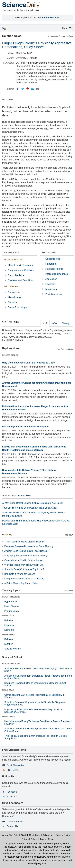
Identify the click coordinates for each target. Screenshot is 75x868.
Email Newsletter (15, 765)
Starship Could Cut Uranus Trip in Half (24, 569)
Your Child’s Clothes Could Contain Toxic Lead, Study (30, 508)
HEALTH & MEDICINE (11, 597)
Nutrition (9, 644)
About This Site (10, 835)
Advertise (48, 835)
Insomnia (9, 625)
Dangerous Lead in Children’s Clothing (24, 579)
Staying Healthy (12, 649)
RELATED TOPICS (12, 253)
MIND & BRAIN (8, 616)
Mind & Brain (11, 287)
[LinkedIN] (32, 89)
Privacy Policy (63, 835)
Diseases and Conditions (21, 280)
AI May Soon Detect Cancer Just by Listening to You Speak (33, 503)
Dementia (9, 630)
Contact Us (12, 826)
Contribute (35, 835)
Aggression (51, 279)
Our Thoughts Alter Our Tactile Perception (25, 427)
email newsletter (51, 18)
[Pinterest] (28, 89)
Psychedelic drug (54, 269)
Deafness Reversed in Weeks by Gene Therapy (29, 546)
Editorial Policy (29, 839)
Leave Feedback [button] (15, 822)
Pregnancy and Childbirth (21, 270)
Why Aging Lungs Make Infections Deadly (26, 556)
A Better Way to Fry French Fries (21, 583)
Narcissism (51, 289)
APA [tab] (54, 323)
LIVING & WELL (9, 635)
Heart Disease (12, 606)
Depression (14, 292)
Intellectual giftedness (57, 274)
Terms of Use (47, 839)
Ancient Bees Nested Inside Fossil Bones (26, 551)
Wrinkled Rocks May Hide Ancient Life (24, 565)
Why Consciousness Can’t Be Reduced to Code (28, 363)
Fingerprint (51, 264)
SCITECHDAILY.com (23, 496)
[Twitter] (23, 89)
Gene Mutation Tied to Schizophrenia (23, 560)
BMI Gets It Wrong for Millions (20, 574)
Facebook (12, 792)
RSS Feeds (12, 770)
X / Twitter (12, 797)
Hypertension (11, 602)
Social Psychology (17, 307)
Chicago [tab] (66, 323)
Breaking (7, 535)
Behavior (12, 302)
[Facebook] (18, 89)
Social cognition (54, 294)
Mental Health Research (20, 265)
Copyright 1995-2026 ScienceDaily (24, 844)
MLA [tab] (45, 323)
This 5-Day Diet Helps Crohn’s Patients (24, 542)
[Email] (37, 89)
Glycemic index (53, 259)
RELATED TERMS (49, 253)
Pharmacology (12, 611)
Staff (24, 835)
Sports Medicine (16, 275)
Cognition (50, 284)
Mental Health (15, 297)
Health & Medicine (14, 260)
